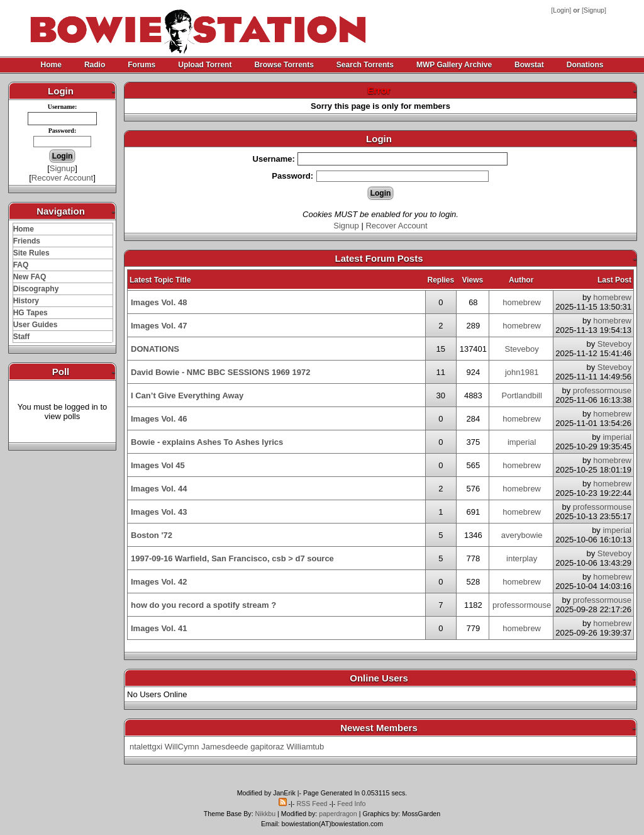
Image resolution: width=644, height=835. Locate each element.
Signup (594, 10)
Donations (585, 65)
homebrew (522, 302)
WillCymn (182, 747)
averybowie (522, 535)
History (26, 301)
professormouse (602, 390)
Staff (22, 337)
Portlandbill (522, 395)
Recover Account (62, 178)
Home (51, 65)
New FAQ (30, 277)
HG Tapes (31, 313)
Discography (36, 289)
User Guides (36, 325)
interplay (522, 558)
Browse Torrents (284, 65)
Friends (27, 241)
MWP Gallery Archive (454, 65)
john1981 (522, 372)
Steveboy (522, 349)
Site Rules (31, 253)
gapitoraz (267, 747)
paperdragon (338, 814)
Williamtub (305, 747)
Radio (95, 65)
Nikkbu (266, 814)
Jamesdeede (225, 747)
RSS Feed (312, 804)
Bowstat (529, 65)
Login (561, 10)
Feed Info (351, 804)
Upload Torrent (205, 65)
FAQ (21, 265)
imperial (522, 442)
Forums (142, 65)
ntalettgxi (146, 747)
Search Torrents (365, 65)
